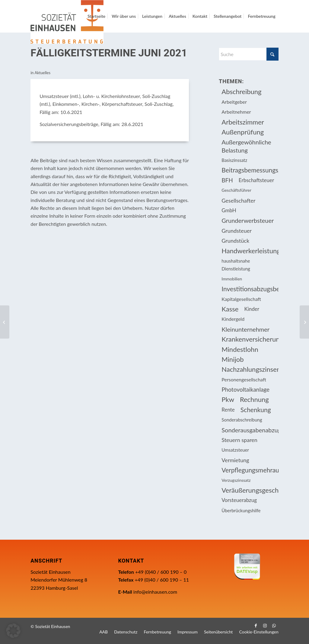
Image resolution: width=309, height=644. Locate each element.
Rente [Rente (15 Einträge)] (228, 410)
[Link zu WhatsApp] (274, 626)
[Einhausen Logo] (67, 22)
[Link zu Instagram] (265, 626)
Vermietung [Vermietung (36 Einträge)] (235, 460)
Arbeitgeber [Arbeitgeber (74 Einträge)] (234, 102)
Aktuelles (42, 73)
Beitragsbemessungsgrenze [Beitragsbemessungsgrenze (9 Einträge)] (250, 170)
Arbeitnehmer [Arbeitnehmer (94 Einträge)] (236, 112)
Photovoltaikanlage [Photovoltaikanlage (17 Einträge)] (245, 389)
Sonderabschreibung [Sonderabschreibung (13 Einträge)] (242, 420)
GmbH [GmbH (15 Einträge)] (229, 210)
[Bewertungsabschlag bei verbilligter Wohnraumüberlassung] (304, 322)
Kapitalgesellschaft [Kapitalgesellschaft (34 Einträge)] (241, 299)
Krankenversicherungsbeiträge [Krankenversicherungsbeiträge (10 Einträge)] (250, 339)
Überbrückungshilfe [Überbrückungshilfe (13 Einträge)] (241, 510)
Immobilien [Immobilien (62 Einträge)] (232, 279)
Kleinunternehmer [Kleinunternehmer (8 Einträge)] (245, 329)
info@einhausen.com (155, 592)
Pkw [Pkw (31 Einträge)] (228, 399)
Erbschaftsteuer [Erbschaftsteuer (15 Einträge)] (256, 180)
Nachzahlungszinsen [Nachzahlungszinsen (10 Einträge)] (250, 369)
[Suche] (248, 54)
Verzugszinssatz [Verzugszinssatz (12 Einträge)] (236, 480)
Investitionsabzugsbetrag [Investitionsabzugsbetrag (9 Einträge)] (250, 289)
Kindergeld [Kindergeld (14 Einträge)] (233, 319)
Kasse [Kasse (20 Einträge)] (230, 309)
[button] (13, 631)
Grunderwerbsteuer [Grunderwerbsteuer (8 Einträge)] (248, 220)
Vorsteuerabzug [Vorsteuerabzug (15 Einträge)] (239, 500)
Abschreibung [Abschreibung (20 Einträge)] (241, 92)
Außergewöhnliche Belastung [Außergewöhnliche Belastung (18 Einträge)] (246, 146)
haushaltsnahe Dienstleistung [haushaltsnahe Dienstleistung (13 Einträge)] (236, 265)
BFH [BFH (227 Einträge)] (227, 180)
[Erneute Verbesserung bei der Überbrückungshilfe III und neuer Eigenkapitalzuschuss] (5, 322)
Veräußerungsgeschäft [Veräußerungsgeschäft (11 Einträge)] (250, 490)
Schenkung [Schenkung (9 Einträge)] (256, 410)
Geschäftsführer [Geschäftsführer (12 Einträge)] (236, 190)
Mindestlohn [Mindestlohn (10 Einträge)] (240, 349)
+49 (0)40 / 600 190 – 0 (161, 572)
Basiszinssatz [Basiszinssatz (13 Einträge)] (234, 160)
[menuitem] (96, 16)
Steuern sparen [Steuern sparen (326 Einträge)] (239, 440)
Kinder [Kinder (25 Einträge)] (252, 309)
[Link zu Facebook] (256, 626)
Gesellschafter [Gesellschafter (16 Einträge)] (238, 200)
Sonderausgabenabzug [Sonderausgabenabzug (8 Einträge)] (250, 430)
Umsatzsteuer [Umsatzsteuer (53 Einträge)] (235, 450)
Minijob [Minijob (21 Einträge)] (233, 359)
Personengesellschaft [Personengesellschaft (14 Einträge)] (244, 379)
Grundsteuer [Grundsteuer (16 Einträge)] (237, 231)
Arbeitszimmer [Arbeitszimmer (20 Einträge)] (243, 122)
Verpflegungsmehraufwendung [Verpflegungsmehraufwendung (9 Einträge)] (250, 470)
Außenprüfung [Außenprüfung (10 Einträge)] (243, 132)
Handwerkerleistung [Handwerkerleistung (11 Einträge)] (250, 251)
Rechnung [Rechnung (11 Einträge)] (254, 399)
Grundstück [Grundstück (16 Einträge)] (235, 241)
